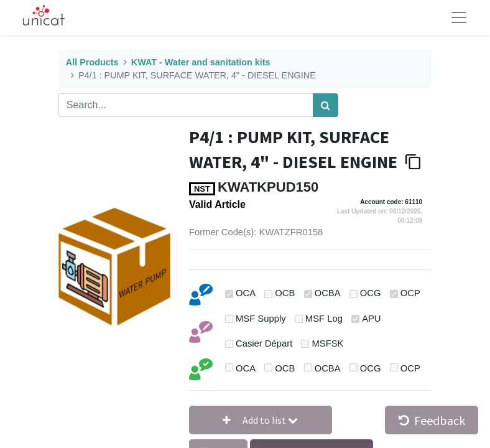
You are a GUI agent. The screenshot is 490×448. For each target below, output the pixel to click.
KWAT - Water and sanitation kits (201, 62)
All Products (92, 62)
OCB (285, 293)
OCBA (328, 293)
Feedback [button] (432, 420)
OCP (410, 293)
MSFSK (328, 343)
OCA (246, 293)
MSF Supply (261, 319)
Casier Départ (264, 343)
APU (371, 319)
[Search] (326, 105)
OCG (371, 293)
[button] (261, 420)
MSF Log (324, 319)
